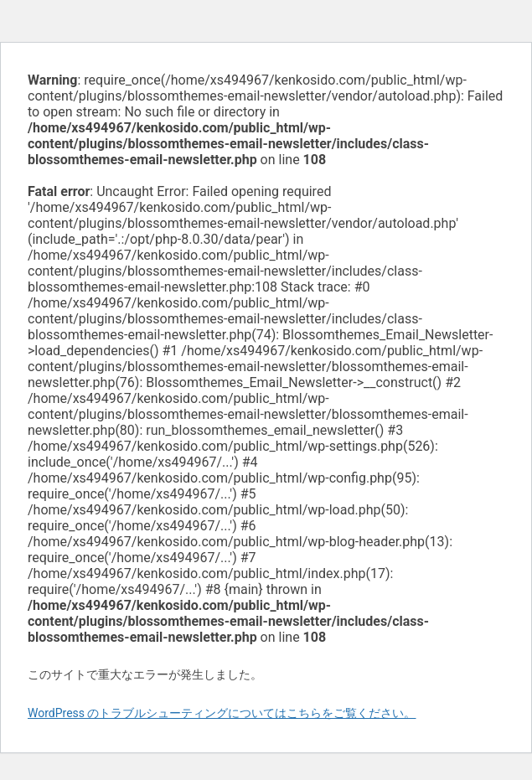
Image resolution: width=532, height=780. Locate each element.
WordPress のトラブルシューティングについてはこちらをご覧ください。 (222, 713)
